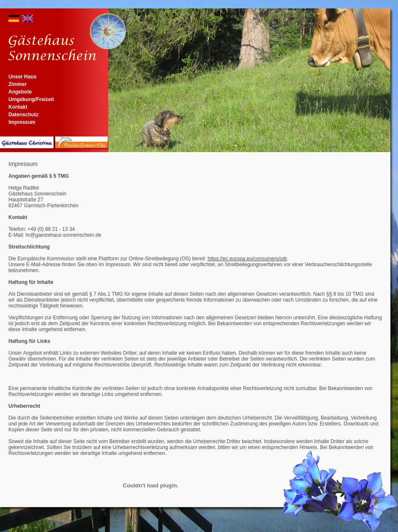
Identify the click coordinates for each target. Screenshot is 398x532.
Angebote (20, 92)
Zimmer (17, 84)
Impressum (22, 122)
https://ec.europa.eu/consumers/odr (247, 259)
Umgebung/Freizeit (31, 99)
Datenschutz (23, 115)
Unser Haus (23, 77)
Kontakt (18, 107)
